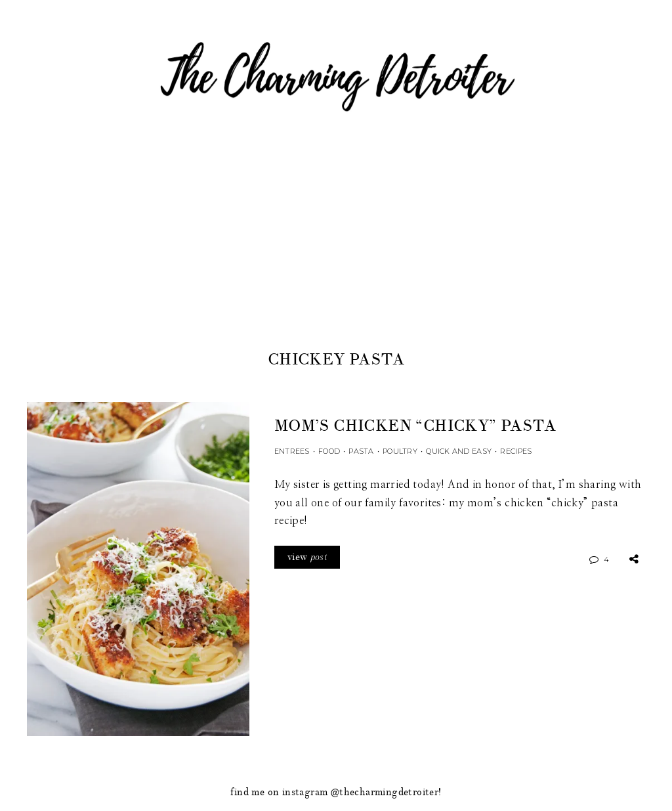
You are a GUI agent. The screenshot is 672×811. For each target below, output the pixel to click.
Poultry (400, 451)
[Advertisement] (336, 249)
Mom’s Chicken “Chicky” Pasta (415, 426)
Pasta (361, 451)
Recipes (516, 451)
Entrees (292, 451)
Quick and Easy (459, 451)
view (307, 557)
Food (329, 451)
